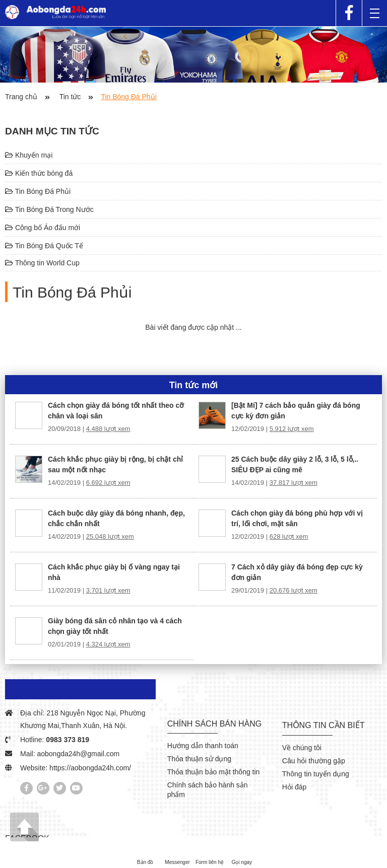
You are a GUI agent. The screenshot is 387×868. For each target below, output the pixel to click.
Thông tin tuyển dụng (316, 774)
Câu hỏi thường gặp (314, 761)
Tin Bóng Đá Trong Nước (49, 209)
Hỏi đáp (294, 787)
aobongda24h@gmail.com (78, 754)
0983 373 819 (68, 740)
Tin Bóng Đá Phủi (38, 191)
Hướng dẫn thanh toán (203, 746)
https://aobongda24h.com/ (90, 768)
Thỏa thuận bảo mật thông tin (214, 772)
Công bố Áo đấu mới (43, 228)
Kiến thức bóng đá (39, 173)
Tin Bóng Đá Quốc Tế (44, 246)
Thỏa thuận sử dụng (199, 759)
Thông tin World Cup (42, 263)
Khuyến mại (29, 155)
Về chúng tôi (302, 748)
